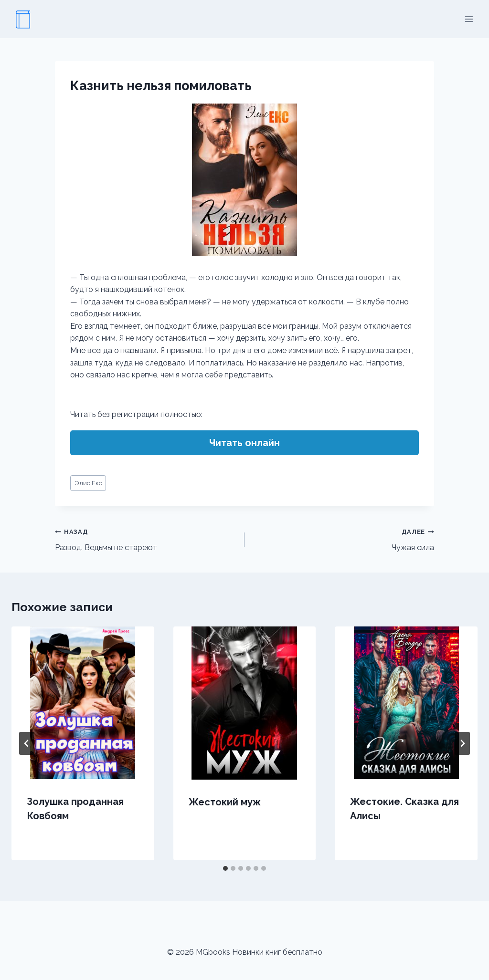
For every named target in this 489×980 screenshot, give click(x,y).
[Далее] (462, 743)
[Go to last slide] (27, 743)
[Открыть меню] (469, 19)
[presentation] (83, 703)
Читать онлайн (244, 443)
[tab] (225, 868)
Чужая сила (343, 539)
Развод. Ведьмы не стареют (146, 539)
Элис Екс (88, 483)
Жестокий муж (225, 802)
